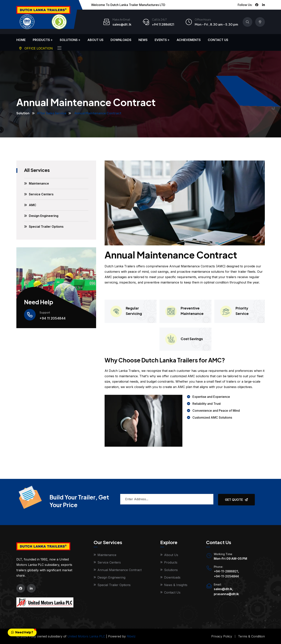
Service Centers (41, 194)
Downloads (121, 40)
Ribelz (131, 636)
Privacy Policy (222, 636)
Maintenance (39, 183)
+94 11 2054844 (52, 318)
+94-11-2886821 (226, 571)
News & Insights (176, 585)
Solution (23, 113)
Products (41, 40)
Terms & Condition (251, 636)
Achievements (189, 40)
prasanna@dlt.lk (226, 594)
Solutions (69, 40)
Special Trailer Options (46, 227)
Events (161, 40)
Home (21, 40)
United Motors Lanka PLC (86, 636)
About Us (95, 40)
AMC (33, 205)
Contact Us (218, 40)
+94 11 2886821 (163, 24)
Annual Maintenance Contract (120, 570)
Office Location (36, 48)
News (143, 40)
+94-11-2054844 (226, 576)
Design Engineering (44, 216)
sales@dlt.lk (122, 24)
